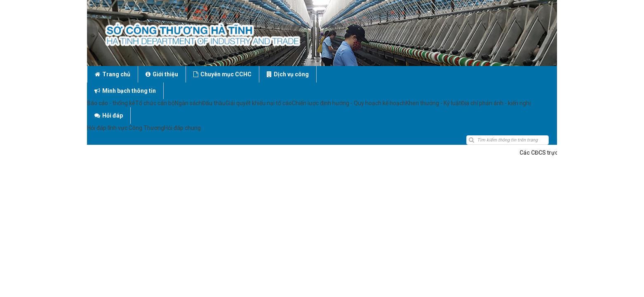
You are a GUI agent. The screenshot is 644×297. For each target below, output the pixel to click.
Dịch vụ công (288, 74)
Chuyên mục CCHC (222, 74)
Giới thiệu (162, 74)
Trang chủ (113, 74)
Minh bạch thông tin (355, 74)
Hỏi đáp (415, 74)
